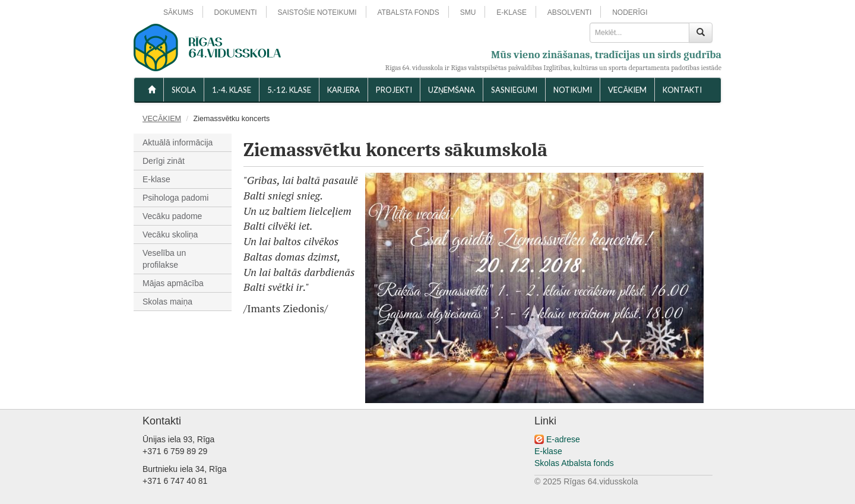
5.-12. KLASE (289, 90)
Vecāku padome (172, 216)
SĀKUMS (178, 12)
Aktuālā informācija (178, 142)
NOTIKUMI (573, 90)
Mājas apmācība (173, 283)
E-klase (156, 179)
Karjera (343, 90)
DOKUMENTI (236, 12)
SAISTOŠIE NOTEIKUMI (317, 12)
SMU (468, 12)
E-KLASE (512, 12)
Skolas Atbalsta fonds (574, 463)
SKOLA (184, 90)
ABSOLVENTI (569, 12)
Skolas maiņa (167, 302)
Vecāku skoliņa (170, 234)
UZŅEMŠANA (452, 90)
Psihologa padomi (175, 198)
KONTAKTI (682, 90)
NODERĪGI (630, 12)
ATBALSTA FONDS (408, 12)
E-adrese (563, 439)
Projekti (394, 90)
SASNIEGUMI (514, 90)
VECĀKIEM (627, 90)
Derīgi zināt (164, 161)
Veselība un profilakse (164, 259)
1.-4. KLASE (232, 90)
